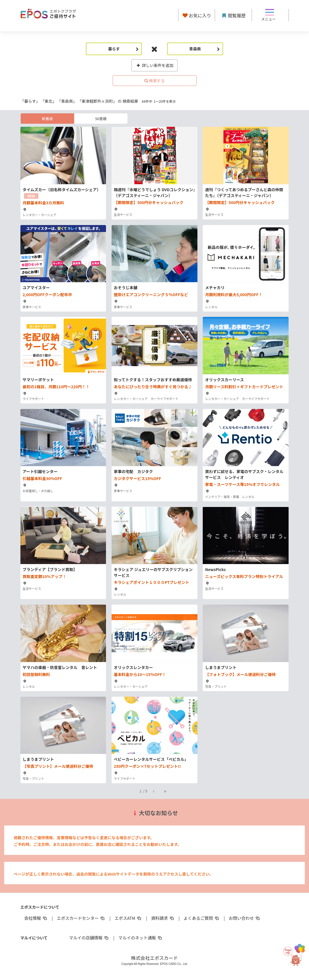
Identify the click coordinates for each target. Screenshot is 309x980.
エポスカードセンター (81, 918)
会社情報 (36, 918)
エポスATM (128, 918)
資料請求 (163, 918)
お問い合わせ (245, 918)
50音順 (101, 119)
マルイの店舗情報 (89, 938)
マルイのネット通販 (141, 938)
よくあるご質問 (202, 918)
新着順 (47, 119)
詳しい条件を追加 (154, 65)
